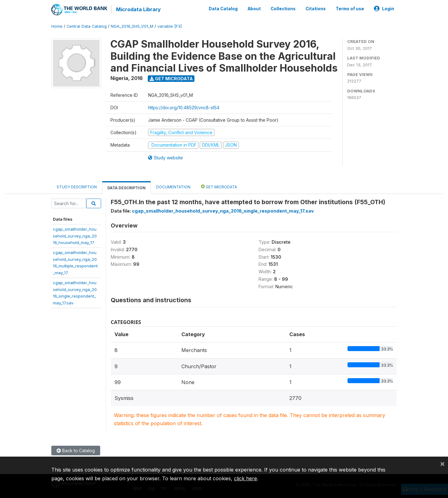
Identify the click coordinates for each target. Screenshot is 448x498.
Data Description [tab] (126, 188)
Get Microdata (171, 79)
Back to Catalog (76, 451)
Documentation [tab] (173, 187)
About (254, 9)
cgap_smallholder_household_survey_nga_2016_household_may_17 (75, 236)
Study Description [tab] (77, 187)
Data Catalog (223, 9)
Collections (283, 9)
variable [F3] (170, 26)
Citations (316, 9)
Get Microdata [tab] (219, 187)
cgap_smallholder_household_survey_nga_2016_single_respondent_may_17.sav (223, 211)
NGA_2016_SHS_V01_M (132, 26)
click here (245, 478)
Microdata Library (138, 9)
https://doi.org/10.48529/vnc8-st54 (184, 108)
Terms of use (350, 9)
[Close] (442, 463)
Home (57, 26)
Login (384, 9)
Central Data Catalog (87, 26)
